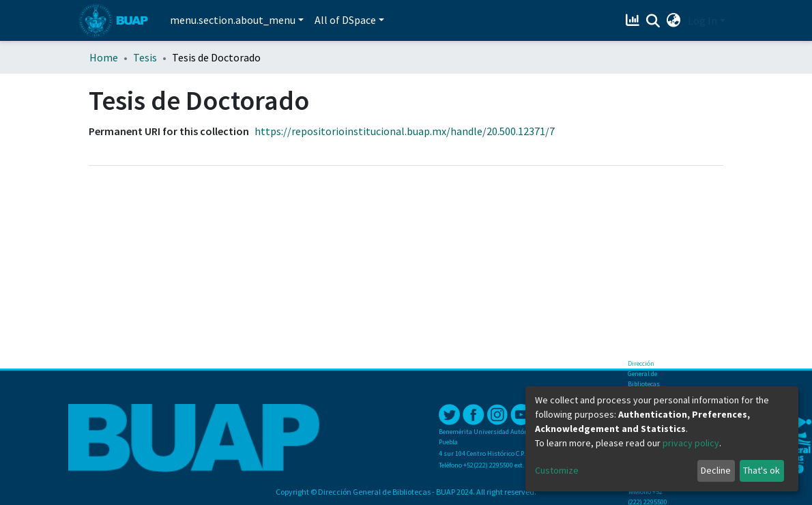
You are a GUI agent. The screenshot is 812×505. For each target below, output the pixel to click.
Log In (702, 20)
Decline (716, 470)
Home (104, 57)
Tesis (145, 57)
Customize (557, 470)
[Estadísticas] (634, 20)
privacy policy (691, 443)
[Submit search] (653, 21)
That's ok (762, 470)
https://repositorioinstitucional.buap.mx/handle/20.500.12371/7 (405, 131)
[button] (674, 20)
